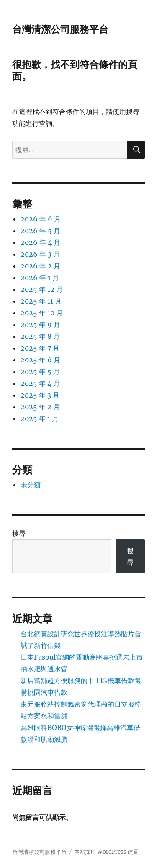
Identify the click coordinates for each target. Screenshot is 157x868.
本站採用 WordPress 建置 (106, 852)
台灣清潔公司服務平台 (60, 29)
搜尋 (19, 533)
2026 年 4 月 (40, 242)
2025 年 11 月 (41, 301)
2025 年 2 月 (40, 407)
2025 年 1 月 (40, 418)
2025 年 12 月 (42, 289)
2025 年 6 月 (40, 360)
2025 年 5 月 (40, 372)
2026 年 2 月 (40, 266)
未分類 (31, 485)
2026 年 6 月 (41, 219)
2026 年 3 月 (40, 254)
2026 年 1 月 (40, 278)
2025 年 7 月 (40, 348)
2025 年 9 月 (40, 325)
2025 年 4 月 (40, 383)
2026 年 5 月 (40, 231)
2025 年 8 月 (40, 336)
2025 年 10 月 (42, 313)
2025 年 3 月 (40, 395)
